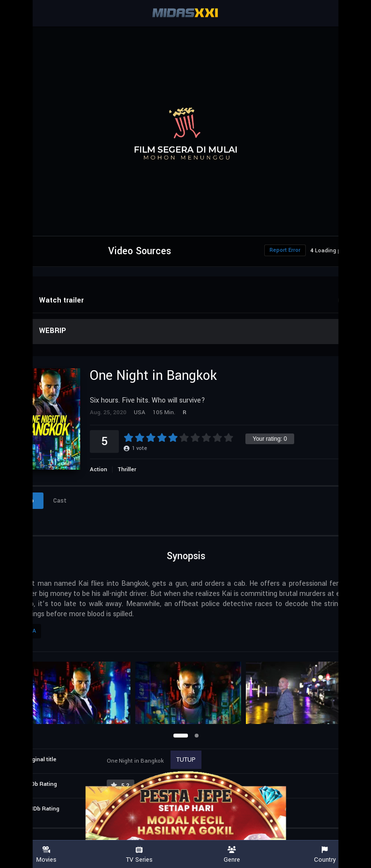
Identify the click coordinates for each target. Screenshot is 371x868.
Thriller (127, 470)
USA (30, 631)
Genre (232, 855)
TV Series (139, 855)
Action (99, 470)
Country (325, 855)
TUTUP (186, 760)
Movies (46, 855)
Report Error (285, 250)
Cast (60, 501)
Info (28, 501)
